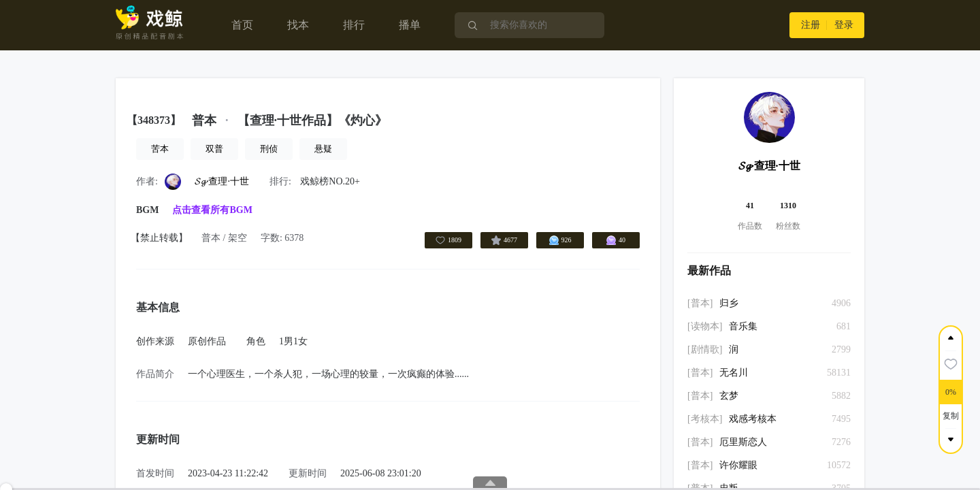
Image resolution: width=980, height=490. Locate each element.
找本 (298, 25)
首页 (242, 25)
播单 (410, 25)
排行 (354, 25)
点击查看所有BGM (212, 210)
